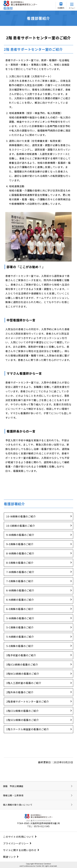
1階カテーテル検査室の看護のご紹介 (28, 729)
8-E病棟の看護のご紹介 (20, 563)
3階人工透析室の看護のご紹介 (24, 683)
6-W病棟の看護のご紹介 (20, 590)
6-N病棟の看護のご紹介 (20, 600)
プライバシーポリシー (16, 843)
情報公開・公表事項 (13, 795)
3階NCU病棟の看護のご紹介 (23, 674)
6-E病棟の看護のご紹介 (20, 609)
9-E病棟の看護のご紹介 (20, 544)
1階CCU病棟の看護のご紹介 (22, 711)
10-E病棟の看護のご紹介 (21, 526)
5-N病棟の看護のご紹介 (20, 637)
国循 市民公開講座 (13, 786)
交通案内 (61, 8)
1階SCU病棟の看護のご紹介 (22, 720)
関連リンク (9, 857)
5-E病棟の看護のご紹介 (20, 646)
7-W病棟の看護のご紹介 (20, 572)
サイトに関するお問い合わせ (20, 850)
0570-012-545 (42, 826)
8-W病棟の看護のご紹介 (20, 553)
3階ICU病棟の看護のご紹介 (22, 664)
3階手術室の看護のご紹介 (21, 655)
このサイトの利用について (18, 837)
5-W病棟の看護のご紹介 (20, 618)
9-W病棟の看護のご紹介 (20, 535)
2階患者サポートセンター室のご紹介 (28, 701)
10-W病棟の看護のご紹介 (21, 516)
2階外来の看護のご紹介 (20, 692)
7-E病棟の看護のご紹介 (20, 581)
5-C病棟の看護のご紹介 (20, 627)
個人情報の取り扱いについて (18, 805)
